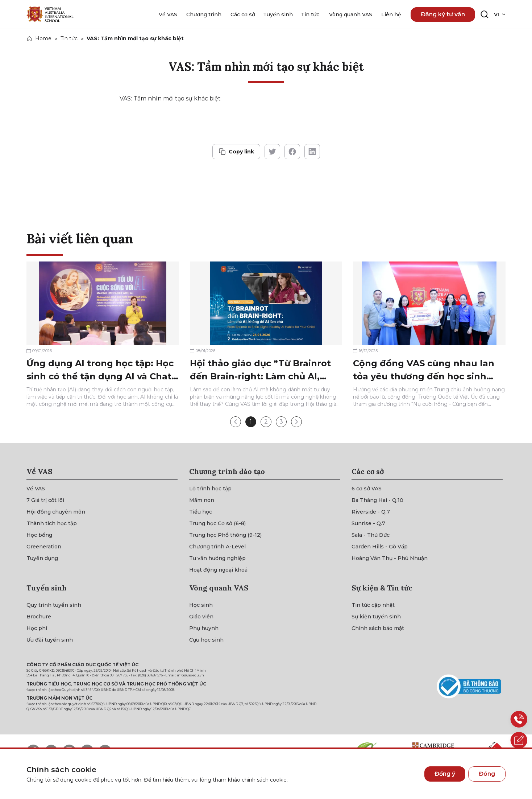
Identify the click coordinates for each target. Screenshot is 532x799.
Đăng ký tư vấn (443, 14)
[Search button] (485, 15)
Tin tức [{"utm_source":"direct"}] (69, 38)
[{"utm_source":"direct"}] (50, 14)
